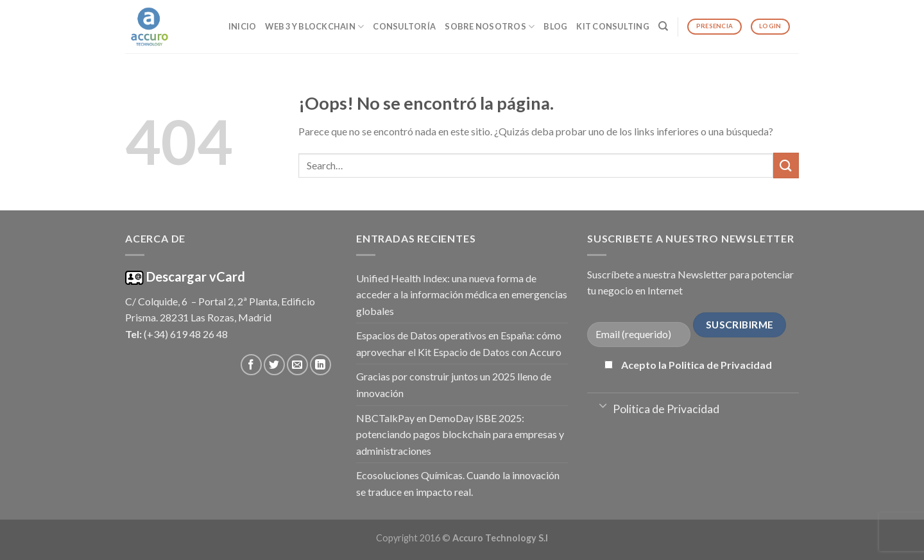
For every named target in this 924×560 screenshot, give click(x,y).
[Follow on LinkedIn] (321, 365)
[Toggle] (603, 405)
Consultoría (404, 26)
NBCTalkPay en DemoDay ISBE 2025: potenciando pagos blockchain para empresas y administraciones (460, 434)
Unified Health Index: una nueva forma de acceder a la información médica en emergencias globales (462, 294)
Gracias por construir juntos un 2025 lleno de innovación (454, 385)
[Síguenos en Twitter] (274, 365)
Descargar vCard (194, 276)
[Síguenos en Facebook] (251, 365)
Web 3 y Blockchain (314, 27)
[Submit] (786, 165)
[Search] (663, 26)
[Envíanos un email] (297, 365)
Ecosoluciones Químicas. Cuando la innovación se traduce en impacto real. (458, 483)
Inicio (243, 26)
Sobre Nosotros (490, 27)
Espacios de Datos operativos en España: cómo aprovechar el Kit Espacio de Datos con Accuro (459, 344)
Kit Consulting (613, 26)
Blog (555, 26)
